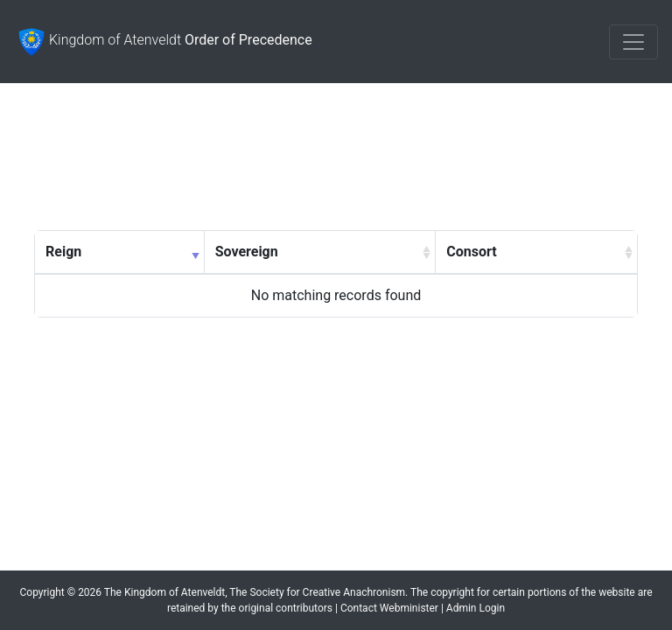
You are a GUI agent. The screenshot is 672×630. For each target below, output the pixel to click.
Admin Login (476, 608)
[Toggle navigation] (633, 42)
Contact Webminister (389, 608)
